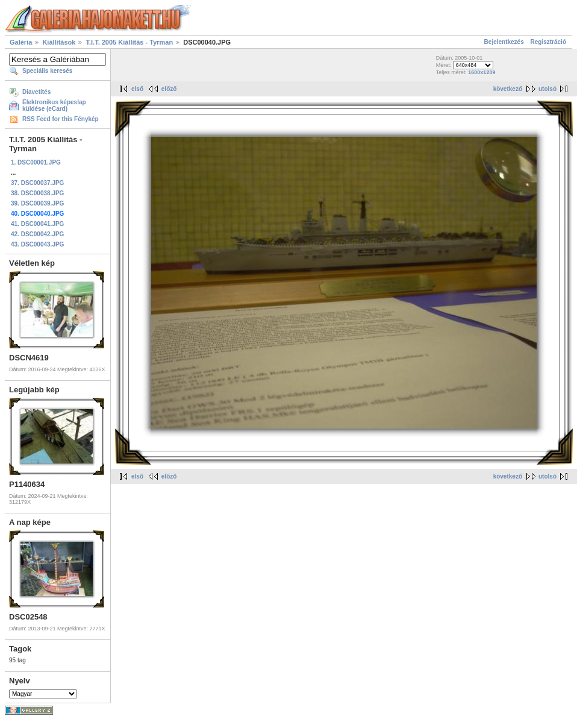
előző (169, 89)
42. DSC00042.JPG (37, 234)
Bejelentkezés (504, 42)
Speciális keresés (47, 71)
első (137, 89)
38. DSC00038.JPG (37, 193)
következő (508, 89)
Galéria (21, 42)
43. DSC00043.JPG (37, 244)
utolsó (547, 89)
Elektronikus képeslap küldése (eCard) (54, 105)
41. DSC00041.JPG (37, 224)
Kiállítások (59, 42)
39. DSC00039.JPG (37, 203)
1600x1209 (482, 72)
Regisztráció (548, 42)
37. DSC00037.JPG (37, 183)
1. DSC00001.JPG (36, 162)
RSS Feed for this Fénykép (61, 119)
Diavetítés (36, 92)
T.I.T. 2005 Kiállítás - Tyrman (129, 42)
